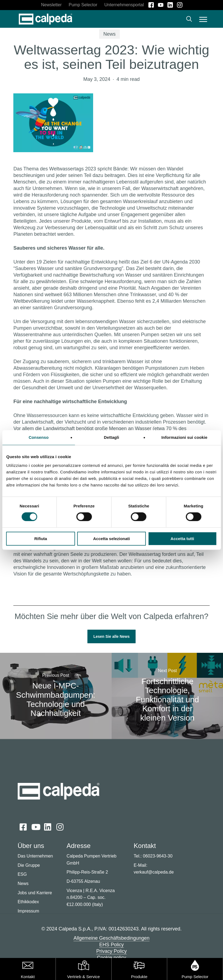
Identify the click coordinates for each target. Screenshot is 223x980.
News (109, 34)
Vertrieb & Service (84, 977)
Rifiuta (41, 539)
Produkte (139, 977)
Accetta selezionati (111, 539)
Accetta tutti (182, 539)
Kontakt (28, 977)
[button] (203, 19)
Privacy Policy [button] (111, 951)
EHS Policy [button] (111, 945)
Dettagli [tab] (112, 437)
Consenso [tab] (39, 437)
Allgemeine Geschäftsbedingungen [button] (111, 938)
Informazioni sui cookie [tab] (184, 437)
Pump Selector (195, 977)
